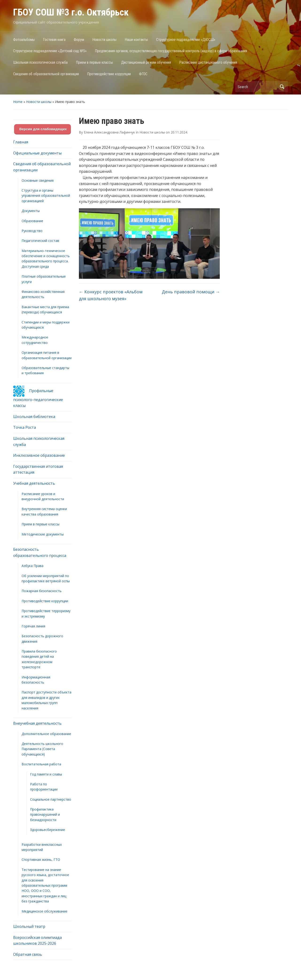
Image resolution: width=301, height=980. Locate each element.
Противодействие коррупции (109, 74)
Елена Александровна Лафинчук (109, 132)
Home (18, 102)
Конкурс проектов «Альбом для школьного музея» (111, 295)
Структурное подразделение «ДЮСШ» (186, 40)
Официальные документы (37, 153)
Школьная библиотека (34, 417)
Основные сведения (38, 180)
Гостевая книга (54, 40)
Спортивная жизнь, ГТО (41, 860)
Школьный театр (29, 926)
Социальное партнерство (51, 799)
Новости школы (104, 40)
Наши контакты (136, 40)
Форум (79, 40)
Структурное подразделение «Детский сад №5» (50, 51)
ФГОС (143, 74)
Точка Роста (25, 427)
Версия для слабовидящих (43, 129)
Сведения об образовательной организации (46, 74)
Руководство (32, 231)
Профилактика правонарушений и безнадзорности (45, 815)
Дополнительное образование (46, 734)
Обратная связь (28, 954)
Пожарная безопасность (42, 591)
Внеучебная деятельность (37, 723)
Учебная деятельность (34, 483)
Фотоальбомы (24, 40)
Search (282, 87)
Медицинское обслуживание (44, 911)
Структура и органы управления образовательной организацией (46, 196)
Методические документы (43, 534)
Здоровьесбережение (48, 830)
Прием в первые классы (94, 62)
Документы (31, 211)
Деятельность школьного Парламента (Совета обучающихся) (42, 749)
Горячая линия (33, 626)
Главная (21, 142)
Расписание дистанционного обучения (208, 62)
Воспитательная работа (41, 764)
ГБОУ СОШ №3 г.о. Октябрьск (71, 12)
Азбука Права (33, 566)
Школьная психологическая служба (40, 62)
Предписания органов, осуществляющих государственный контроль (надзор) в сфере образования (171, 51)
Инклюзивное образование (39, 455)
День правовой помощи (191, 292)
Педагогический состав (40, 241)
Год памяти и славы (46, 774)
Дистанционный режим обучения (146, 62)
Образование (32, 221)
